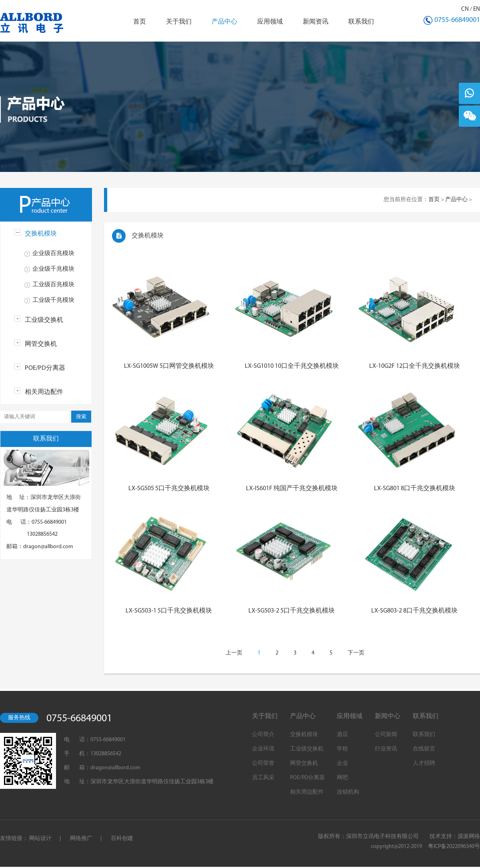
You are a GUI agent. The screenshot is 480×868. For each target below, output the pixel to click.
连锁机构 (348, 792)
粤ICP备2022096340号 (454, 847)
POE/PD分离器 (45, 368)
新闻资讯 (316, 22)
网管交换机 (41, 344)
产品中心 (224, 22)
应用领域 (270, 22)
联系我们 (361, 22)
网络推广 (81, 839)
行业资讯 (386, 749)
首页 (140, 22)
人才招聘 (424, 763)
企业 (342, 763)
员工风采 (263, 778)
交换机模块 (41, 234)
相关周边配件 (44, 392)
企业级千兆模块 (53, 269)
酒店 (342, 735)
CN (465, 9)
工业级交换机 (44, 320)
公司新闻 (386, 735)
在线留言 (424, 749)
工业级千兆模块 (53, 300)
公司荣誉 (263, 763)
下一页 (356, 653)
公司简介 (263, 735)
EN (477, 9)
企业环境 (263, 749)
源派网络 (469, 837)
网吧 (342, 778)
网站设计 (40, 839)
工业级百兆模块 (53, 285)
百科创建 (122, 839)
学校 (342, 749)
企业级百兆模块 (53, 254)
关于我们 (179, 22)
